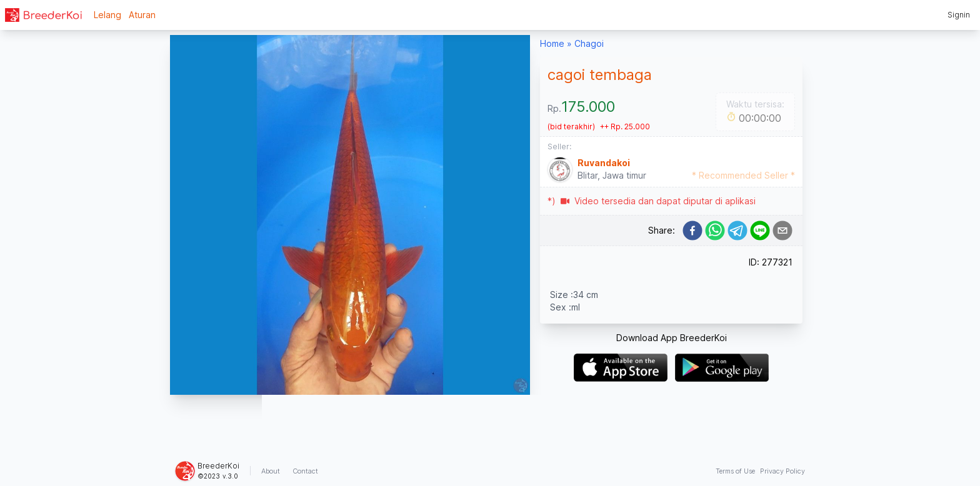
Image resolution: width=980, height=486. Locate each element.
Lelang (107, 15)
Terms (735, 471)
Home (552, 43)
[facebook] (692, 231)
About (271, 471)
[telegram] (737, 231)
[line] (760, 231)
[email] (782, 231)
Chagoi (589, 43)
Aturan (142, 15)
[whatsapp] (715, 231)
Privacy (782, 471)
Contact (305, 471)
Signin (959, 15)
